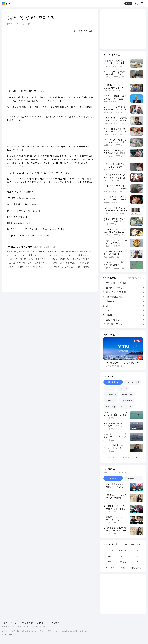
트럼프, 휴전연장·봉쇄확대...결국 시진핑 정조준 (29, 263)
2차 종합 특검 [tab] (128, 394)
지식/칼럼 (110, 568)
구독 (128, 4)
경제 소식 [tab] (123, 388)
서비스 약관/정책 (53, 623)
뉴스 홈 (110, 550)
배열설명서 (136, 568)
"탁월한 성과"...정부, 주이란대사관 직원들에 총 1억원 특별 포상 (72, 259)
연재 (123, 568)
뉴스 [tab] (127, 544)
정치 (123, 556)
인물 (136, 562)
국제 (136, 556)
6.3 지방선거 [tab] (111, 394)
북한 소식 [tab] (110, 388)
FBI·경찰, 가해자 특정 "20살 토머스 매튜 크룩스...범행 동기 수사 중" (29, 251)
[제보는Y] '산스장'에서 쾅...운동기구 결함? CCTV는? (29, 259)
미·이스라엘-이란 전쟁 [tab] (114, 382)
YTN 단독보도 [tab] (127, 400)
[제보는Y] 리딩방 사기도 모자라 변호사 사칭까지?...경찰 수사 (72, 255)
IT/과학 (123, 562)
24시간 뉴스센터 (27, 623)
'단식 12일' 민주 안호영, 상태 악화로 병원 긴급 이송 (72, 263)
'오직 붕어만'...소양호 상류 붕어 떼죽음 (71, 267)
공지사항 (40, 623)
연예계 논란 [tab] (126, 406)
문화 (110, 562)
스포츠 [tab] (140, 544)
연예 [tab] (133, 544)
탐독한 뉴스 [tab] (133, 478)
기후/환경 (123, 550)
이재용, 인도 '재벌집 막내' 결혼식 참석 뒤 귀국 (72, 251)
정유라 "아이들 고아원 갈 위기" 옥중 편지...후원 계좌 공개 (29, 267)
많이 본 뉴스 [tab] (113, 478)
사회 (136, 550)
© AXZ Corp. (7, 635)
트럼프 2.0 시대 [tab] (133, 382)
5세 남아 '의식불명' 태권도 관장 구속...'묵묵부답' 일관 (29, 255)
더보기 (123, 457)
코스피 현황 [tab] (110, 406)
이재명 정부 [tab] (110, 400)
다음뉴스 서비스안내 (10, 623)
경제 (110, 556)
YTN (8, 4)
